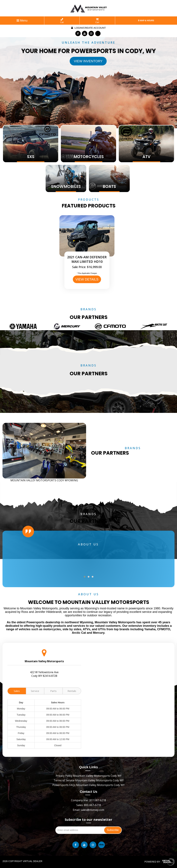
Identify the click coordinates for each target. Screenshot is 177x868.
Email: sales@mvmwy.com (88, 810)
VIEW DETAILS (87, 279)
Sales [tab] (17, 691)
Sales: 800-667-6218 (89, 805)
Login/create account (88, 28)
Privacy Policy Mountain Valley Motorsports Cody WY (89, 776)
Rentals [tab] (72, 691)
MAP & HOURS (146, 21)
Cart (97, 21)
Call (62, 21)
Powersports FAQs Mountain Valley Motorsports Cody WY (88, 785)
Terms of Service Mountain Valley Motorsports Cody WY (89, 780)
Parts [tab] (53, 691)
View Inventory (88, 61)
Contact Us (89, 792)
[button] (85, 577)
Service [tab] (35, 691)
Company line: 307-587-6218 (88, 800)
